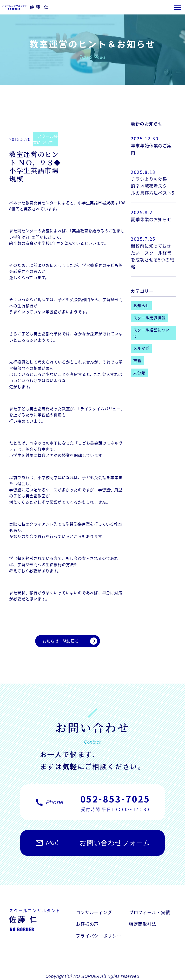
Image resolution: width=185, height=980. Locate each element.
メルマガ (141, 348)
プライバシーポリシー (99, 936)
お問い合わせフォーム (92, 845)
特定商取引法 (143, 924)
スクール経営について (46, 139)
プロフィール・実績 (150, 912)
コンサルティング (94, 912)
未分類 (139, 373)
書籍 (137, 360)
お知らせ (141, 305)
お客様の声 (87, 924)
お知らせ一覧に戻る (70, 641)
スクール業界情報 (149, 318)
